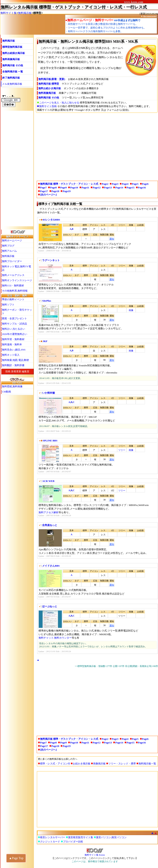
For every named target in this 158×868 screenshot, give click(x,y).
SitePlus (47, 301)
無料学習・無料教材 (13, 339)
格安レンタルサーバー (53, 837)
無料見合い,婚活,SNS (14, 350)
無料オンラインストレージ (17, 280)
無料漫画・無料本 (12, 344)
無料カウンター (63, 638)
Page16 (142, 187)
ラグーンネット (51, 260)
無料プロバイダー (12, 261)
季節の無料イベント (13, 299)
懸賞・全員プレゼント (14, 318)
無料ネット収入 (11, 355)
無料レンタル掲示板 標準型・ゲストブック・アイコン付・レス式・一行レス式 (74, 7)
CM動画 (6, 392)
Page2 (105, 184)
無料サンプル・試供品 (14, 324)
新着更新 (16, 371)
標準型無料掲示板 (12, 47)
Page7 (43, 187)
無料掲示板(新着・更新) (52, 79)
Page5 (135, 184)
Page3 (115, 184)
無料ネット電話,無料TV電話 (16, 268)
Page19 (67, 191)
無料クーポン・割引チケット (17, 312)
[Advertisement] (97, 145)
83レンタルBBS (51, 220)
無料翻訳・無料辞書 (13, 365)
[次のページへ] (48, 195)
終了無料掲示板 (11, 78)
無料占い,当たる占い (13, 329)
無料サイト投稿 (48, 106)
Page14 (119, 187)
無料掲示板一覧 (147, 764)
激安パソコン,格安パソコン (111, 837)
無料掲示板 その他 (13, 65)
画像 (131, 310)
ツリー (122, 450)
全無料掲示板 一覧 (13, 72)
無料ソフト (8, 305)
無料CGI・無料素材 (13, 286)
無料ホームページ (12, 240)
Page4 (125, 184)
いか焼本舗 (48, 393)
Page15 (131, 187)
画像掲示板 (99, 764)
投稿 (8, 371)
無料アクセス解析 (49, 512)
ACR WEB (48, 481)
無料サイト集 (8, 13)
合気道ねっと (50, 525)
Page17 (44, 191)
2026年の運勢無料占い (15, 334)
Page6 (145, 184)
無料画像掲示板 (11, 59)
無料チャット (46, 638)
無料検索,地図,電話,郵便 (15, 360)
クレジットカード (50, 842)
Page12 (97, 187)
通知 (112, 239)
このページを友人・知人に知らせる (59, 103)
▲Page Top (16, 858)
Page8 (53, 187)
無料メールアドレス (13, 275)
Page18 (55, 191)
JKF (45, 341)
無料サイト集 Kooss (95, 854)
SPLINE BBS (50, 441)
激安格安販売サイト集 (81, 837)
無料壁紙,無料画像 (12, 386)
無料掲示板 (25, 13)
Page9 (63, 187)
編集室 (26, 371)
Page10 (74, 187)
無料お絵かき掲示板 (50, 88)
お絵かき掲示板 (82, 764)
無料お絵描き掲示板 (14, 53)
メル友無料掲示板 (12, 84)
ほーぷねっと (50, 606)
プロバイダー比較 (73, 842)
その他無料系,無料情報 (15, 291)
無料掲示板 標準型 (49, 84)
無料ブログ (8, 246)
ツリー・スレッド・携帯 (122, 764)
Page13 (108, 187)
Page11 (85, 187)
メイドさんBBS (51, 566)
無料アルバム (9, 251)
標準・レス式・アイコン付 (55, 764)
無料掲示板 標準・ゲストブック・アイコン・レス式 (69, 184)
